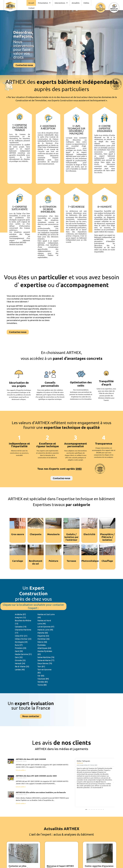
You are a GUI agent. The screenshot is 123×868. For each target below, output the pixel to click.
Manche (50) (43, 633)
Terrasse (71, 561)
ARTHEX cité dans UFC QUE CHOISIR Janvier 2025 (36, 776)
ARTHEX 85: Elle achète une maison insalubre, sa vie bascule (41, 792)
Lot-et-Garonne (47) (46, 627)
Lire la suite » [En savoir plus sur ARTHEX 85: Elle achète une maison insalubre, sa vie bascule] (21, 803)
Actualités (76, 3)
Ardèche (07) (20, 614)
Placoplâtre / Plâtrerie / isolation (107, 537)
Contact (31, 8)
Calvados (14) (21, 627)
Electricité (89, 534)
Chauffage (107, 561)
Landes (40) (20, 669)
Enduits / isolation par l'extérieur (71, 537)
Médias (86, 3)
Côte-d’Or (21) (21, 636)
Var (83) (41, 676)
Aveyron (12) (20, 617)
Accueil (31, 3)
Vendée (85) (43, 682)
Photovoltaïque (90, 561)
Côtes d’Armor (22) (23, 639)
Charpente (36, 534)
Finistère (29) (21, 648)
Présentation (44, 3)
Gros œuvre (18, 534)
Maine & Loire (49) (45, 630)
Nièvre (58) (42, 642)
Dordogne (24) (21, 642)
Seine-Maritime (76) (46, 657)
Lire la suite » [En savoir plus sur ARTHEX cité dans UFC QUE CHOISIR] (21, 770)
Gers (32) (19, 657)
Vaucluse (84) (43, 679)
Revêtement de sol (36, 562)
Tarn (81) (41, 666)
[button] (76, 783)
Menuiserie (54, 534)
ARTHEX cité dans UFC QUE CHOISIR (31, 759)
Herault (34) (20, 663)
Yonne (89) (42, 685)
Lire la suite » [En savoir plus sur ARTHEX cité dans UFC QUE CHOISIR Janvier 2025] (21, 787)
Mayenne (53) (43, 636)
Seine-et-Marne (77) (46, 660)
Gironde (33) (20, 660)
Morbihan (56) (43, 639)
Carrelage (18, 561)
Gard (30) (19, 651)
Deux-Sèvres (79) (45, 663)
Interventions (61, 3)
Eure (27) (19, 645)
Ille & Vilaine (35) (22, 666)
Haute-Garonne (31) (23, 654)
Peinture (53, 561)
